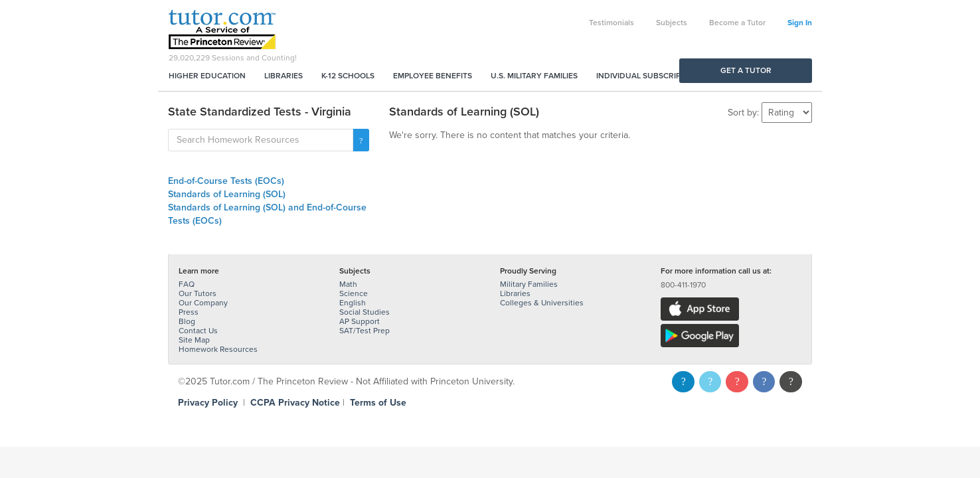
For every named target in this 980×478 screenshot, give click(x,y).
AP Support (360, 321)
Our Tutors (198, 293)
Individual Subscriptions (650, 76)
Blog (187, 321)
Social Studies (365, 312)
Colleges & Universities (542, 303)
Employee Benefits (433, 76)
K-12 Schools (348, 76)
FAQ (187, 284)
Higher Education (207, 76)
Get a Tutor (746, 70)
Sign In (800, 23)
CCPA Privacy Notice (295, 403)
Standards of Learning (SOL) (227, 194)
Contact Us (198, 331)
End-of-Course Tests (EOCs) (226, 181)
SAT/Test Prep (365, 331)
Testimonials (612, 23)
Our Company (203, 303)
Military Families (529, 284)
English (353, 303)
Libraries (284, 76)
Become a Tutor (737, 23)
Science (354, 293)
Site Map (194, 340)
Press (189, 312)
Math (348, 284)
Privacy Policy (208, 403)
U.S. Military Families (534, 76)
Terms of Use (378, 403)
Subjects (672, 23)
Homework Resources (218, 349)
